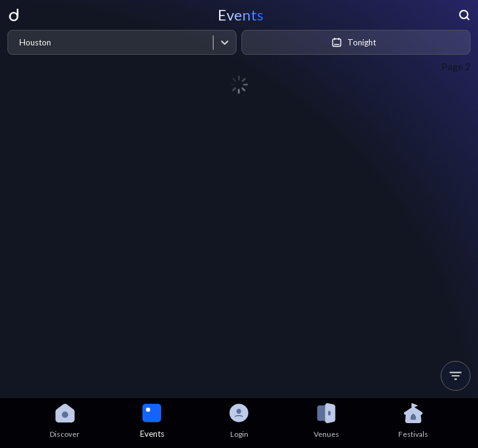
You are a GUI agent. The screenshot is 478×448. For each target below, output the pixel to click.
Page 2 (456, 67)
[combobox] (19, 43)
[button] (456, 376)
